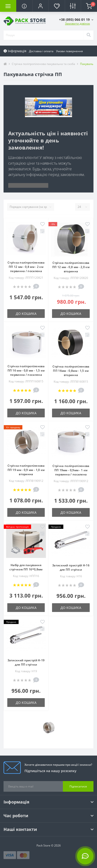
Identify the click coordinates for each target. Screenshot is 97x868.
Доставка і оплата (41, 51)
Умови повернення (69, 51)
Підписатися (78, 786)
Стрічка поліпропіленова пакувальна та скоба (43, 64)
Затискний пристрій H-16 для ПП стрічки (71, 567)
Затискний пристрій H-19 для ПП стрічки (26, 662)
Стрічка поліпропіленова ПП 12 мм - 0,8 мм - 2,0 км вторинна (71, 267)
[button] (40, 6)
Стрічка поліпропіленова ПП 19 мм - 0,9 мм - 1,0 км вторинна (26, 470)
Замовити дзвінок (77, 24)
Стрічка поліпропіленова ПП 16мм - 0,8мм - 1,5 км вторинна (71, 371)
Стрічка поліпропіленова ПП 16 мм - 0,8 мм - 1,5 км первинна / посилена (26, 370)
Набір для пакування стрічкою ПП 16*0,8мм (26, 567)
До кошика (26, 314)
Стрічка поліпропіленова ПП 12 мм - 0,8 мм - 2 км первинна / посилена (26, 267)
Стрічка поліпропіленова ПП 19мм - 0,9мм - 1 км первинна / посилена (71, 470)
